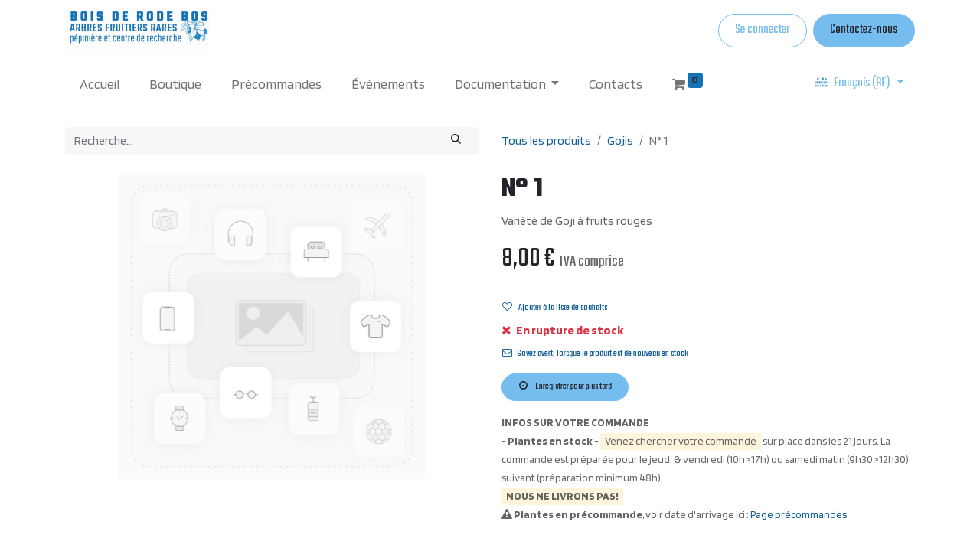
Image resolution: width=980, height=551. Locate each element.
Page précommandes (799, 514)
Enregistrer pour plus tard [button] (565, 386)
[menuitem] (100, 84)
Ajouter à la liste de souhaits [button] (555, 308)
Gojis (620, 140)
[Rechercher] (456, 141)
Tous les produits (546, 140)
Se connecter (762, 30)
